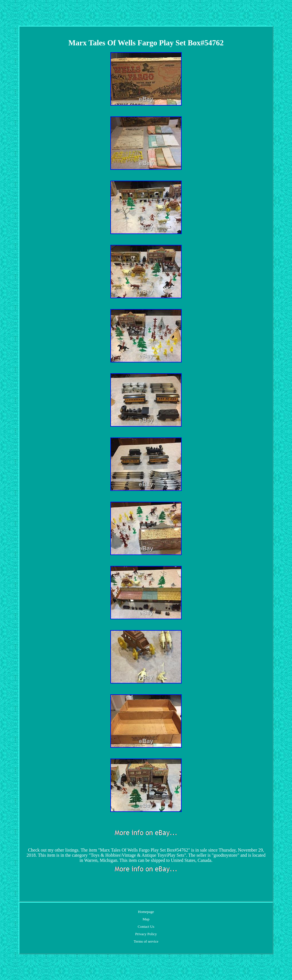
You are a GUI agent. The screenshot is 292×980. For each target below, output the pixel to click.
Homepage (146, 912)
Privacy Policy (146, 934)
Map (146, 919)
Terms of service (146, 941)
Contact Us (146, 926)
